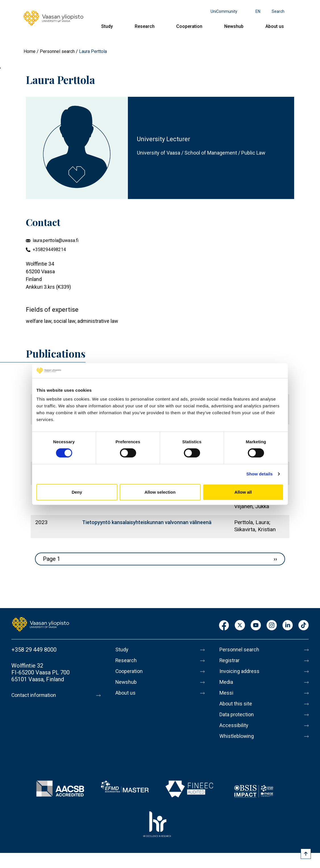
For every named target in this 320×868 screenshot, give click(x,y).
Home (30, 51)
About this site (238, 704)
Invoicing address (241, 671)
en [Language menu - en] (258, 11)
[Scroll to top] (306, 854)
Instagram (272, 626)
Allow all (243, 492)
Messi (227, 693)
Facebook (224, 626)
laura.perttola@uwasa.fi (56, 240)
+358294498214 (49, 250)
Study (107, 26)
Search (278, 11)
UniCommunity (224, 11)
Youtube (256, 626)
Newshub (234, 26)
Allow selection (160, 492)
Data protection (239, 715)
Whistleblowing (239, 736)
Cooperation (189, 26)
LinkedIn (288, 626)
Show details (260, 474)
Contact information (37, 695)
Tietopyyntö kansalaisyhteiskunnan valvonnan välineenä (147, 522)
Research (145, 26)
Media (227, 682)
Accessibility (235, 725)
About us (275, 26)
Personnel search (57, 51)
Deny (77, 492)
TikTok (304, 626)
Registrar (231, 660)
